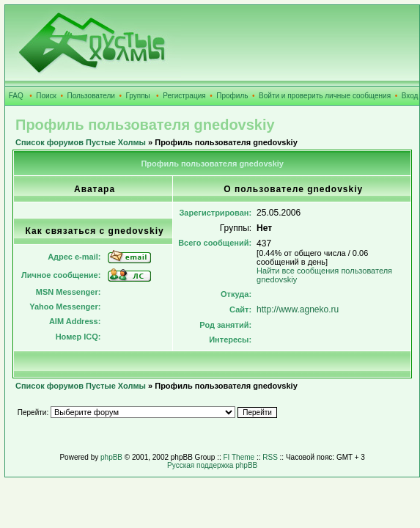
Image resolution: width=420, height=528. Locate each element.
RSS (270, 457)
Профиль (232, 96)
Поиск (46, 96)
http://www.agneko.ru (298, 309)
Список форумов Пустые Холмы (81, 142)
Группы (137, 96)
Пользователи (91, 96)
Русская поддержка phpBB (212, 465)
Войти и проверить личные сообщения (325, 96)
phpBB (111, 457)
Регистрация (184, 96)
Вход (410, 96)
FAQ (16, 96)
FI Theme (239, 457)
